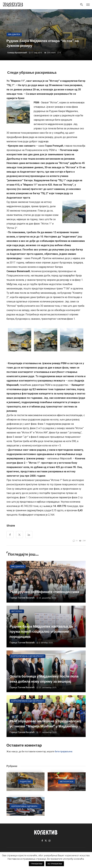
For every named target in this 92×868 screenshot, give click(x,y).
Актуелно (17, 611)
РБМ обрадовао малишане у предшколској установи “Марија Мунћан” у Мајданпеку (46, 724)
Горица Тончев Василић (22, 598)
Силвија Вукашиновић (17, 53)
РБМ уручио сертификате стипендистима (44, 592)
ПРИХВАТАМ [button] (37, 864)
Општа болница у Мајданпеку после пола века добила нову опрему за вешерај (44, 679)
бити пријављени (64, 752)
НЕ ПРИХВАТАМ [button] (55, 864)
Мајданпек (14, 34)
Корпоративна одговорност (28, 656)
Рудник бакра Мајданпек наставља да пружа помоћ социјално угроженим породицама (41, 632)
